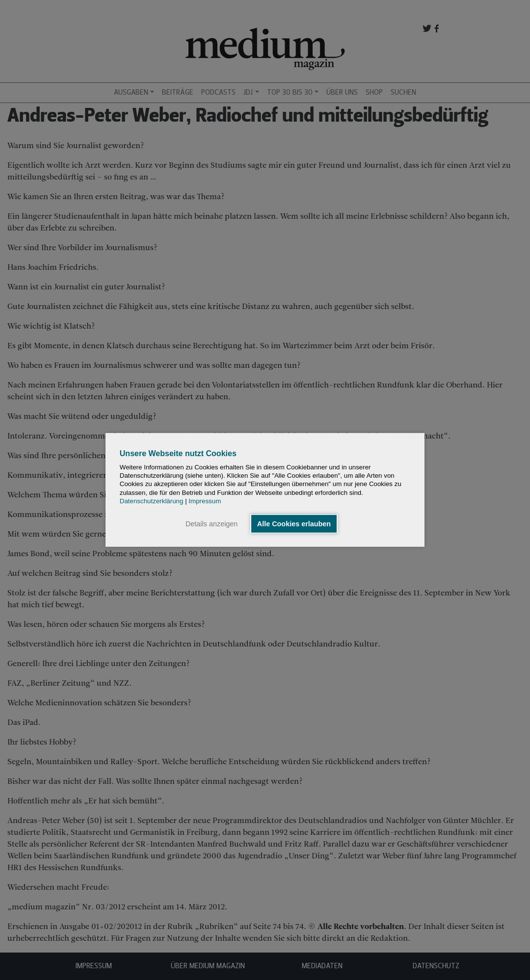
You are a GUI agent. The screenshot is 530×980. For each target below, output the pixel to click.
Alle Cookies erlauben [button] (294, 524)
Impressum (205, 501)
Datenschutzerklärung (152, 501)
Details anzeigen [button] (212, 524)
